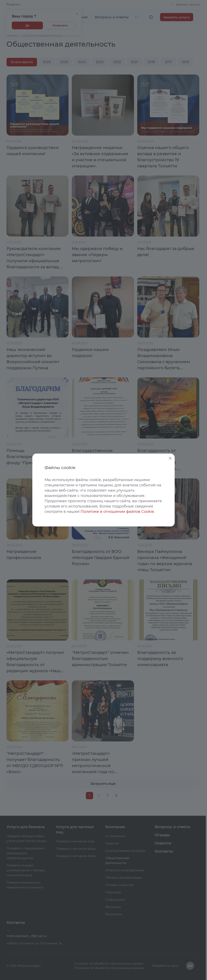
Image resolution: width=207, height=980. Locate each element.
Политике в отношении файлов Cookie (117, 512)
